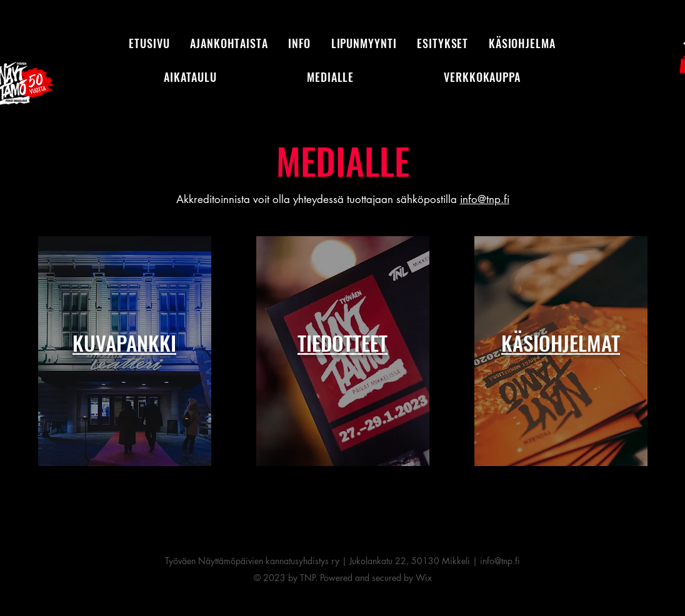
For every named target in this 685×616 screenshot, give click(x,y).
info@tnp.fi (485, 199)
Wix (424, 578)
